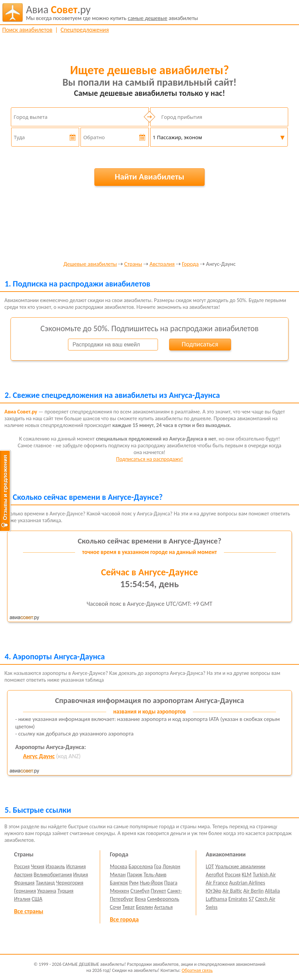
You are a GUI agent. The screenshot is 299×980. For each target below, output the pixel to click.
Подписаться (200, 344)
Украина (47, 891)
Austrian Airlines (247, 883)
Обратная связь (197, 970)
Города (190, 264)
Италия (22, 899)
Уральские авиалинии (240, 866)
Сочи (116, 907)
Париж (135, 875)
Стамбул (140, 891)
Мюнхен (120, 891)
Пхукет (158, 891)
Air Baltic (232, 891)
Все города (124, 919)
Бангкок (119, 883)
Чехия (38, 866)
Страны (133, 264)
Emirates (238, 899)
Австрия (23, 875)
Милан (118, 875)
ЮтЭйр (213, 891)
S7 (251, 899)
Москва (119, 866)
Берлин (144, 907)
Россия (22, 866)
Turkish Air (264, 875)
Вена (140, 899)
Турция (65, 891)
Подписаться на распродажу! (149, 459)
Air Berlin (253, 891)
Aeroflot (215, 875)
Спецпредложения (85, 30)
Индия (80, 875)
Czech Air (265, 899)
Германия (25, 891)
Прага (171, 883)
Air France (217, 883)
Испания (76, 866)
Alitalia (272, 891)
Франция (24, 883)
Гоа (158, 866)
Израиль (55, 866)
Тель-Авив (155, 875)
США (37, 899)
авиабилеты (112, 13)
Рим (134, 883)
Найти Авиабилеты (149, 177)
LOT (210, 866)
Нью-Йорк (151, 883)
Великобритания (53, 875)
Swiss (212, 907)
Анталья (164, 907)
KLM (247, 875)
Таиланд (45, 883)
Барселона (141, 866)
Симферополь (163, 899)
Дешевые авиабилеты (90, 264)
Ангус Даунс (39, 756)
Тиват (129, 907)
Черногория (70, 883)
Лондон (172, 866)
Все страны (28, 911)
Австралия (162, 264)
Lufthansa (216, 899)
